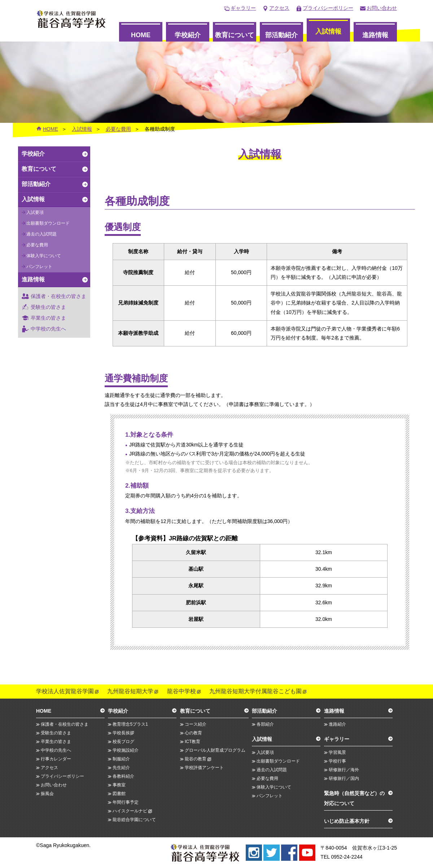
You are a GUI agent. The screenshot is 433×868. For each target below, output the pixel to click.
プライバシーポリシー (328, 8)
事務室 (119, 785)
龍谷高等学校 (71, 19)
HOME (141, 35)
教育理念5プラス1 (130, 724)
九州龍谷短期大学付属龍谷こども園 (255, 691)
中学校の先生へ (48, 329)
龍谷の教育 (196, 759)
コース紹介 (196, 724)
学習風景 (337, 752)
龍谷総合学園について (134, 820)
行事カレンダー (56, 759)
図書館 (119, 794)
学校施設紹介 (126, 750)
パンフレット (39, 267)
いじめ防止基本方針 (347, 821)
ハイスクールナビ (130, 811)
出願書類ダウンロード (48, 223)
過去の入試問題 (41, 234)
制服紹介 (121, 759)
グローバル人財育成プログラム (215, 750)
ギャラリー (243, 8)
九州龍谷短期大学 (130, 691)
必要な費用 (118, 129)
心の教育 (193, 733)
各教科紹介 (123, 776)
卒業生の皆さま (48, 318)
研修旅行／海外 (344, 770)
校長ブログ (123, 742)
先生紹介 (121, 768)
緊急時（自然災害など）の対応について (354, 798)
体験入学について (44, 256)
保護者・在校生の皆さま (58, 296)
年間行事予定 (126, 802)
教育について (235, 35)
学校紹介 (188, 35)
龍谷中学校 (181, 691)
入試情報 (328, 31)
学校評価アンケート (204, 768)
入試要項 (35, 212)
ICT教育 (193, 742)
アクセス (279, 8)
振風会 (47, 794)
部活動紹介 (281, 35)
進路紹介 (337, 724)
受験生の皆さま (48, 307)
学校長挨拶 (123, 733)
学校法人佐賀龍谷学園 (65, 691)
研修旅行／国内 (344, 778)
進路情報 (375, 35)
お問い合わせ (382, 8)
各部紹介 (265, 724)
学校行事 (337, 761)
